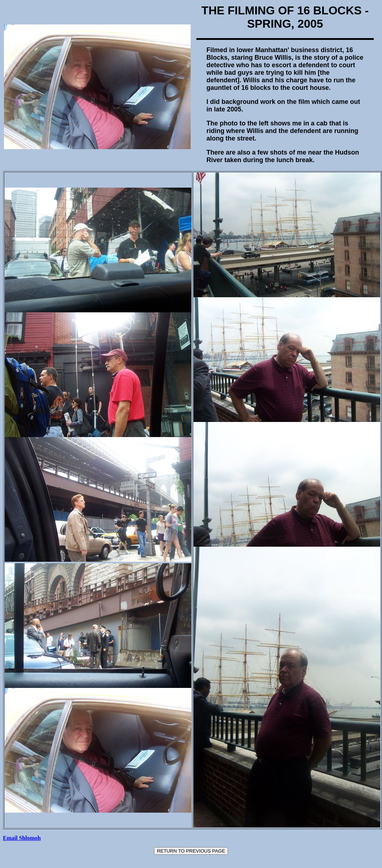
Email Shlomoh (22, 838)
